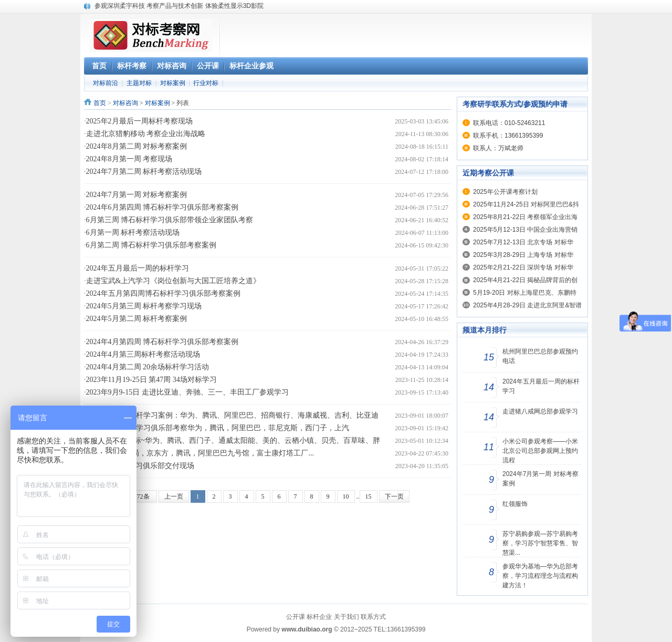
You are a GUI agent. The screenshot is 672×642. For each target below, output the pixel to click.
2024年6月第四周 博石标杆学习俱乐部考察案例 (162, 207)
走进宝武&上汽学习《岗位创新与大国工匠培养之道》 (174, 281)
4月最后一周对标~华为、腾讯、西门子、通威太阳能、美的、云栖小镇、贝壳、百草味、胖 (233, 441)
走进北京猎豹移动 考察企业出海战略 (146, 134)
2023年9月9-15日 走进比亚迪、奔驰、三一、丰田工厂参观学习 (187, 392)
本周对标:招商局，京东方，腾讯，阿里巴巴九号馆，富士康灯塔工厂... (200, 453)
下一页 (394, 496)
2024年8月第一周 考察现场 (129, 159)
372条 (142, 496)
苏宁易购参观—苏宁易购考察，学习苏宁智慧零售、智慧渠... (540, 543)
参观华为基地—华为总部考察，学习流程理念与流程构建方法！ (540, 576)
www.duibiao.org (307, 629)
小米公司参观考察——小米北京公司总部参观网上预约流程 (540, 451)
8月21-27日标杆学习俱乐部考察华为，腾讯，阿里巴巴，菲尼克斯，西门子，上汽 (218, 428)
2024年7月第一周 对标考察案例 (137, 195)
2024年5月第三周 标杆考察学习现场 (144, 306)
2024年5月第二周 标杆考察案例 (137, 319)
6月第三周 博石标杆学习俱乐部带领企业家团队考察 (170, 220)
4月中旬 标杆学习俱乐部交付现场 (140, 466)
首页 (100, 103)
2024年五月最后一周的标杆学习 (138, 268)
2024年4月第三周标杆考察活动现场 (143, 354)
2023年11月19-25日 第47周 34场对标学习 (151, 380)
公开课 (296, 617)
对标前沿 (106, 83)
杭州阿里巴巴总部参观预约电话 (540, 356)
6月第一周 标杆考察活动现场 (133, 232)
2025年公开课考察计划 (505, 192)
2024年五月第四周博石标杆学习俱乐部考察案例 (163, 293)
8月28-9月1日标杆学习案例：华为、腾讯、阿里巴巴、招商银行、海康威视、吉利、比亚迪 (233, 415)
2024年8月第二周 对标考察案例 (137, 146)
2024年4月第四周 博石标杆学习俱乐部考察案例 (162, 342)
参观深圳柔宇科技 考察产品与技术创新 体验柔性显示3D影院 (179, 6)
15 (369, 496)
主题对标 (139, 83)
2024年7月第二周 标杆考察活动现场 (144, 172)
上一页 (174, 496)
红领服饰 (515, 504)
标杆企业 (319, 617)
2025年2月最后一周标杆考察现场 (139, 121)
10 (346, 496)
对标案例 (173, 83)
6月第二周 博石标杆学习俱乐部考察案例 (151, 245)
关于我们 (346, 617)
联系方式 (373, 617)
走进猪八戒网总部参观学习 (540, 411)
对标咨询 (125, 103)
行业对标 (206, 83)
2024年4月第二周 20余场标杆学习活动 (148, 367)
